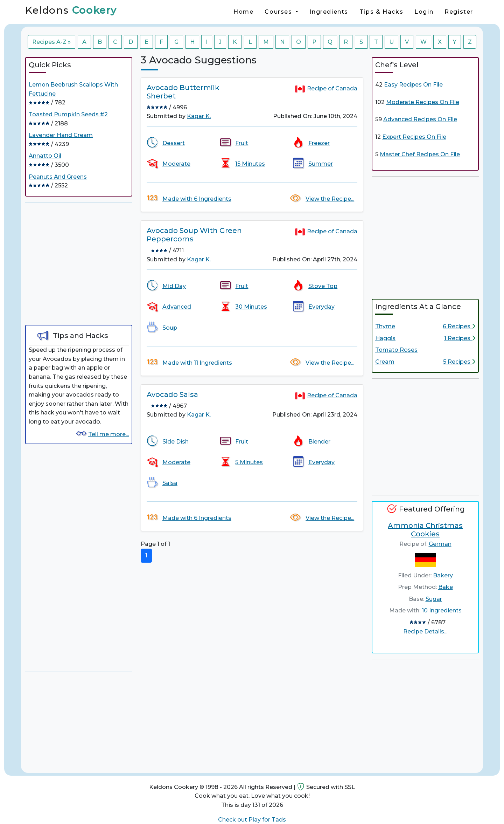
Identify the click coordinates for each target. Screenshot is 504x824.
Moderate (176, 164)
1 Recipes (460, 338)
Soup (170, 327)
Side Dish (176, 442)
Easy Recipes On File (413, 85)
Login (424, 12)
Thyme (385, 326)
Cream (385, 362)
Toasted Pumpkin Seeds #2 (68, 114)
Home (243, 12)
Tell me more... (108, 434)
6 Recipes (459, 326)
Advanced (177, 307)
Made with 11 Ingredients (197, 362)
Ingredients (329, 12)
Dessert (174, 143)
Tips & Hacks (381, 12)
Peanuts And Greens (58, 177)
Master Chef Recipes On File (420, 154)
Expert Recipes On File (414, 137)
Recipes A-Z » (51, 42)
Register (459, 12)
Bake (446, 587)
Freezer (319, 143)
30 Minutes (251, 307)
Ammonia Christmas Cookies (425, 530)
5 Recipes (459, 362)
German (440, 544)
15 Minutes (250, 164)
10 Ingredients (442, 610)
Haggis (385, 338)
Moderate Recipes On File (423, 102)
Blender (319, 442)
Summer (321, 164)
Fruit (242, 143)
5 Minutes (249, 462)
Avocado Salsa (172, 394)
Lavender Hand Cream (61, 135)
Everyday (321, 307)
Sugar (434, 599)
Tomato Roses (396, 350)
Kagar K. (199, 116)
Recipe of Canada (332, 88)
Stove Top (323, 286)
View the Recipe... (330, 199)
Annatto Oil (45, 156)
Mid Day (174, 286)
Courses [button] (279, 12)
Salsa (170, 483)
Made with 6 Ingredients (197, 199)
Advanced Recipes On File (420, 119)
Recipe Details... (425, 631)
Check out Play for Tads (252, 820)
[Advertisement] (79, 261)
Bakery (443, 575)
